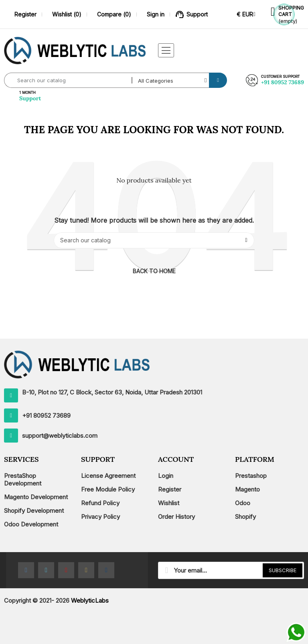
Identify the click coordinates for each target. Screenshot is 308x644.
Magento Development (36, 497)
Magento (247, 489)
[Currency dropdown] (246, 14)
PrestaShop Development (23, 479)
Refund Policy (100, 503)
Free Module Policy (108, 489)
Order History (176, 517)
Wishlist (169, 503)
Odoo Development (31, 524)
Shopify (245, 517)
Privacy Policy (100, 517)
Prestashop (251, 476)
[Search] (154, 240)
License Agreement (108, 476)
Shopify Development (34, 511)
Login (166, 476)
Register (170, 489)
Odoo (243, 503)
